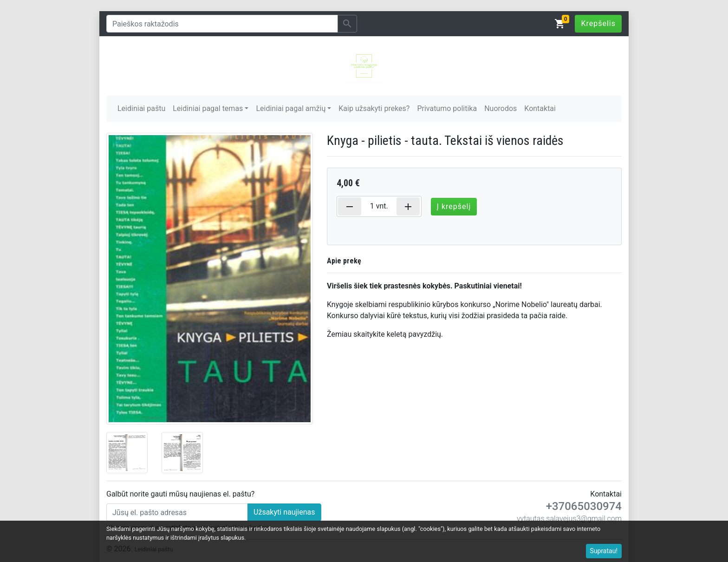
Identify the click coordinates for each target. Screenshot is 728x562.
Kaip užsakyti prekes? (374, 108)
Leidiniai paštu (141, 108)
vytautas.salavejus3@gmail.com (569, 519)
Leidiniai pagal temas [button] (208, 108)
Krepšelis (598, 23)
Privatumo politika (447, 108)
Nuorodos (500, 108)
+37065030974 (584, 506)
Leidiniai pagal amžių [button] (291, 108)
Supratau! (604, 551)
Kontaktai (540, 108)
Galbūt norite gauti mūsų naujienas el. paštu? (180, 494)
